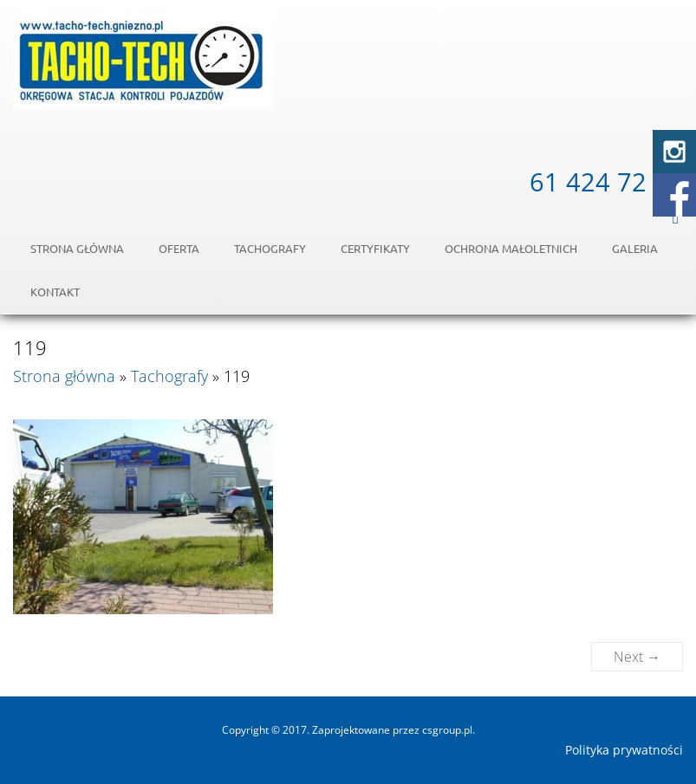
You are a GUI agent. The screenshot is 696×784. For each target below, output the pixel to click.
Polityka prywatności (624, 750)
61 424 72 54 (606, 181)
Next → (637, 657)
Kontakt (55, 292)
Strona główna (77, 248)
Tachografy (270, 248)
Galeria (635, 248)
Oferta (179, 248)
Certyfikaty (375, 248)
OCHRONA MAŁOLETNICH (511, 248)
